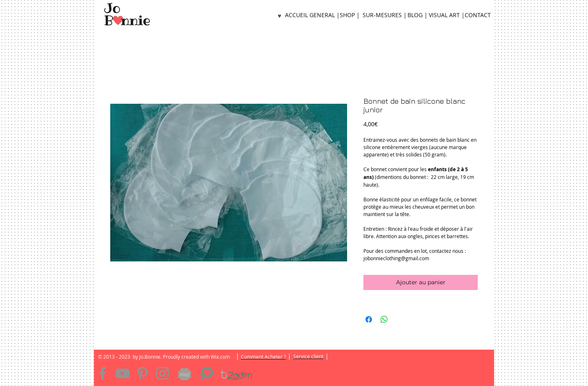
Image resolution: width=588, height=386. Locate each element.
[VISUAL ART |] (447, 15)
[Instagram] (163, 373)
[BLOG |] (417, 15)
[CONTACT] (478, 15)
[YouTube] (122, 373)
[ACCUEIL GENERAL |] (312, 15)
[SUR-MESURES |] (384, 15)
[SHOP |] (350, 15)
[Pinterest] (143, 373)
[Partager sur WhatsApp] (384, 319)
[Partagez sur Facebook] (369, 319)
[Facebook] (102, 373)
